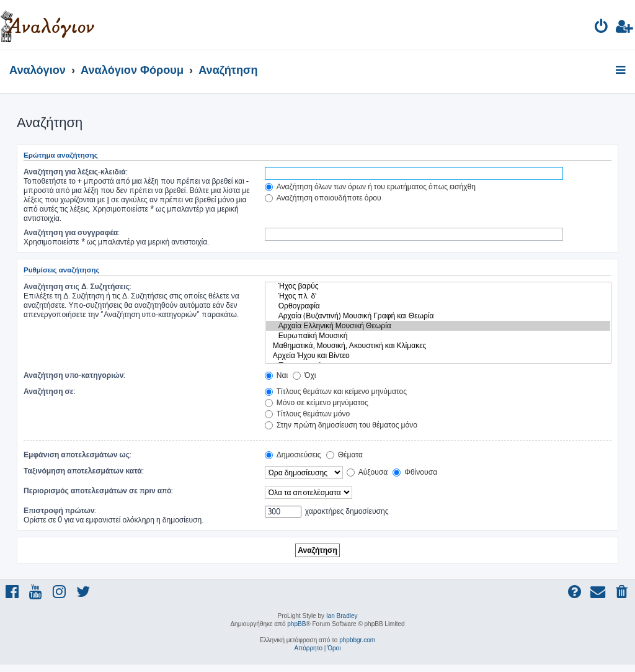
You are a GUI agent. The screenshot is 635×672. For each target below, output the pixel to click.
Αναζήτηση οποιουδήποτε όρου (323, 198)
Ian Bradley (342, 616)
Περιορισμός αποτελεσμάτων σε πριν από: (99, 491)
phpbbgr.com (357, 640)
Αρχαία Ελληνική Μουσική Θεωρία (438, 326)
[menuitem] (602, 28)
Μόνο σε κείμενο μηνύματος (317, 402)
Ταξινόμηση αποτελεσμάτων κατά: (84, 471)
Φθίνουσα (415, 472)
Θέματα (344, 455)
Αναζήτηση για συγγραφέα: (72, 232)
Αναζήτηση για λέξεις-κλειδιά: (76, 172)
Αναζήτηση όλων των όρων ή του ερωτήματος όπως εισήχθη (370, 186)
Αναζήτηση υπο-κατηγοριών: (74, 375)
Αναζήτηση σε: (50, 391)
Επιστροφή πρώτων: (60, 510)
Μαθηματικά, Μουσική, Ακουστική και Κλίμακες (438, 346)
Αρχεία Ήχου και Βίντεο (438, 356)
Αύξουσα (367, 472)
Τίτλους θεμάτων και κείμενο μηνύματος (336, 391)
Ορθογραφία (438, 306)
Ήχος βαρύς (438, 286)
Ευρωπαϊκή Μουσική (438, 336)
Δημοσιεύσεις (293, 455)
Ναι (276, 375)
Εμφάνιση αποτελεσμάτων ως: (78, 455)
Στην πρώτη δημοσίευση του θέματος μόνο (341, 425)
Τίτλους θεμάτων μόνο (308, 414)
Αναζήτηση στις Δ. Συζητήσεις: (78, 286)
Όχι (304, 375)
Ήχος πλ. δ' (438, 296)
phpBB (296, 624)
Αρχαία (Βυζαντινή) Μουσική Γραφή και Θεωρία (438, 316)
